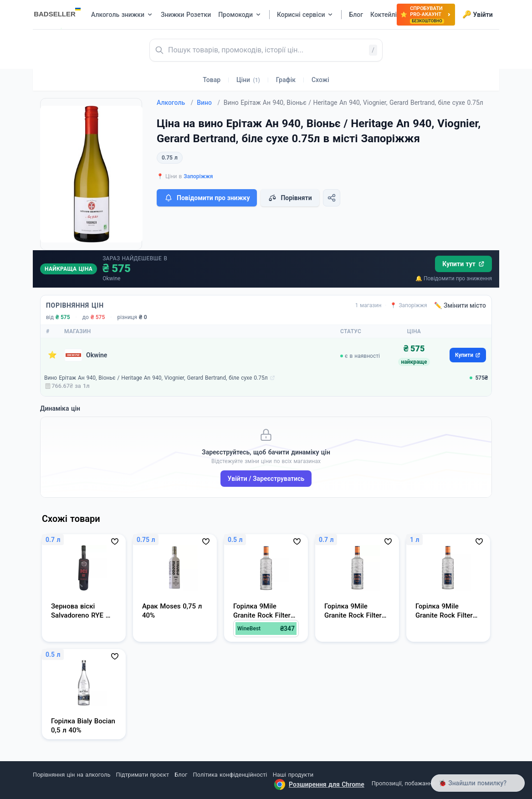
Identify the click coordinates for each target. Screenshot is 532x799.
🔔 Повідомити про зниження (454, 278)
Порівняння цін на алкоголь (72, 775)
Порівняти (290, 198)
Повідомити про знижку (207, 198)
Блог (181, 775)
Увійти (478, 15)
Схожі (320, 80)
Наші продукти (293, 775)
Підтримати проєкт (143, 775)
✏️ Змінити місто (460, 305)
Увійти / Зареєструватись (266, 479)
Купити (468, 355)
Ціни (248, 80)
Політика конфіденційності (230, 775)
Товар (212, 80)
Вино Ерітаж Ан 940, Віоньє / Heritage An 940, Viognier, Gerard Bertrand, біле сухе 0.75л (156, 378)
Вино (208, 103)
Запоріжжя (198, 176)
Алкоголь (175, 103)
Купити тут (463, 264)
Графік (286, 80)
